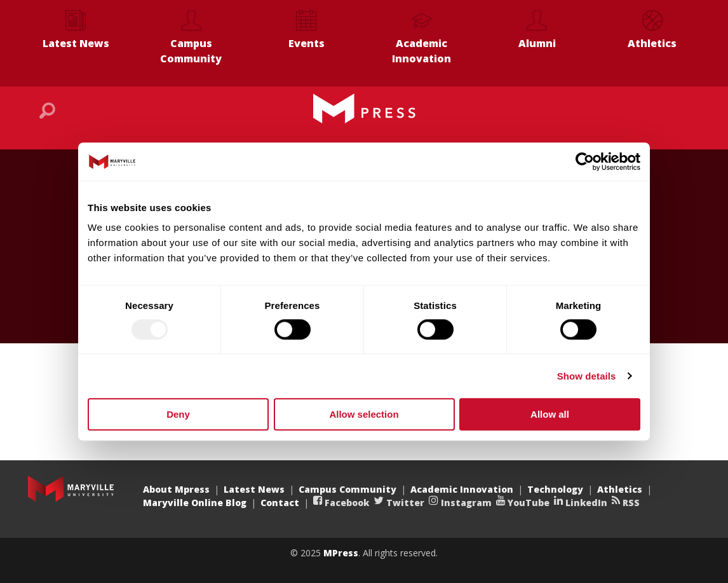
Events (307, 43)
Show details (587, 376)
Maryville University (71, 489)
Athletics (652, 43)
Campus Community (191, 51)
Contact (280, 503)
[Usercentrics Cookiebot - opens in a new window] (585, 161)
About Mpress (176, 489)
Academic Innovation (421, 51)
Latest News (76, 43)
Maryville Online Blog (195, 503)
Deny (178, 414)
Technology (555, 489)
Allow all (550, 414)
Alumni (537, 43)
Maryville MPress (364, 109)
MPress (341, 553)
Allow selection (364, 414)
